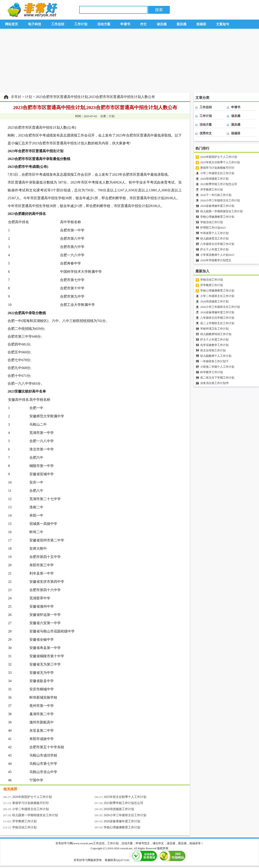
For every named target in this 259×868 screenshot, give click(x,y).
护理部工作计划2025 (213, 228)
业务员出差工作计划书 (214, 383)
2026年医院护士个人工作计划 (32, 797)
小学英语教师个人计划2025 (217, 255)
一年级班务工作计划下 (214, 361)
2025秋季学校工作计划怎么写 (123, 803)
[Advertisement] (129, 61)
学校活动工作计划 (24, 827)
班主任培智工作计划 (213, 350)
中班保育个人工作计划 (214, 233)
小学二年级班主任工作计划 (30, 809)
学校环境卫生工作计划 (214, 329)
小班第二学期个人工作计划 (217, 367)
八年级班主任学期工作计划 (217, 244)
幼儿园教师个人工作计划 (216, 356)
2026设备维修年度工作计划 (122, 821)
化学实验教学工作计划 (214, 345)
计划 (112, 116)
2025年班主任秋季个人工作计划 (125, 797)
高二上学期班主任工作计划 (217, 323)
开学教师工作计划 (24, 821)
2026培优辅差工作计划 (119, 809)
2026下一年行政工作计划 (216, 195)
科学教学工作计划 (212, 372)
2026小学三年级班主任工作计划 (125, 815)
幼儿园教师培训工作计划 (216, 334)
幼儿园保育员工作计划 (214, 238)
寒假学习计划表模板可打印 (30, 803)
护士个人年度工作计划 (214, 249)
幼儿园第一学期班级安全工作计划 (35, 815)
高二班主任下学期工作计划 (217, 378)
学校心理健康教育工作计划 (122, 827)
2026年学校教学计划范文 (216, 260)
